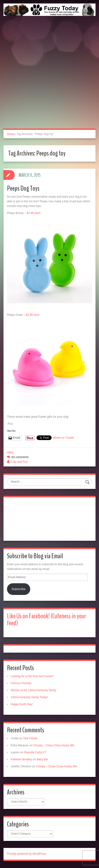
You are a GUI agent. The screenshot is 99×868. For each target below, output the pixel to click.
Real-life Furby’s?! (35, 752)
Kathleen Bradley (21, 759)
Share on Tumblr (64, 438)
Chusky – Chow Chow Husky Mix (54, 745)
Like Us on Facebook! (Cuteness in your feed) (46, 620)
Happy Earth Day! (22, 704)
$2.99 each (34, 213)
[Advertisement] (49, 77)
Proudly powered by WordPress (27, 854)
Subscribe (19, 589)
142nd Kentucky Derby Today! (29, 697)
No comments (20, 457)
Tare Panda (30, 738)
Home (11, 134)
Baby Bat (42, 759)
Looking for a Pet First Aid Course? (32, 676)
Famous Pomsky (21, 683)
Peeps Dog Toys (23, 188)
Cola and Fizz (19, 462)
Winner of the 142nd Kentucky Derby (33, 690)
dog (11, 452)
